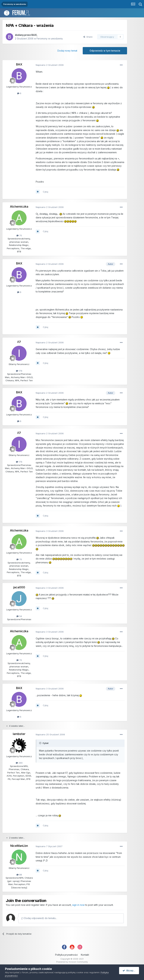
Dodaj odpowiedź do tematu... (39, 918)
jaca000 (19, 587)
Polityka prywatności (66, 955)
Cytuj (46, 192)
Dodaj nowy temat (67, 51)
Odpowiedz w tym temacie (105, 51)
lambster (19, 734)
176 (19, 371)
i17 (19, 342)
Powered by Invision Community (72, 962)
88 (19, 875)
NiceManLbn (19, 846)
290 (19, 763)
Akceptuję (130, 970)
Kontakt (85, 955)
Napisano (50, 65)
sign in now (78, 905)
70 (19, 235)
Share (88, 37)
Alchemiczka (19, 207)
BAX (34, 35)
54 (19, 616)
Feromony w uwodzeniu (50, 39)
